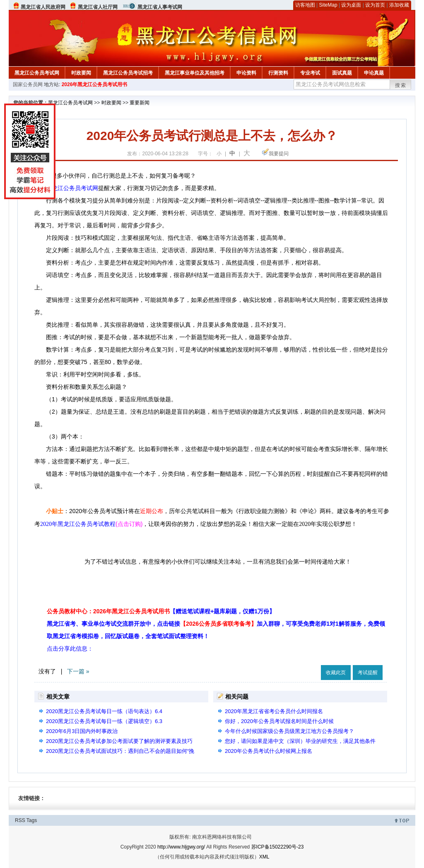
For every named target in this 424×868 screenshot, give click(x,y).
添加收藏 (399, 5)
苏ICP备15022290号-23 (278, 847)
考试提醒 (368, 673)
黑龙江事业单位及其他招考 (195, 73)
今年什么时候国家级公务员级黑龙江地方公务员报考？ (289, 731)
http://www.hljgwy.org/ (181, 847)
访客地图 (305, 5)
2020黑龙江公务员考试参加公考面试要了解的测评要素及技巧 (119, 741)
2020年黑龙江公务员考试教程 (78, 524)
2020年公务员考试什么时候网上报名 (269, 751)
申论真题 (374, 73)
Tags (32, 820)
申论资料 (246, 73)
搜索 (401, 85)
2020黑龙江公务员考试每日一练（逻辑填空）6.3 (104, 721)
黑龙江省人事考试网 (160, 7)
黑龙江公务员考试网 (37, 73)
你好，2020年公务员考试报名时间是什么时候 (279, 721)
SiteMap (328, 5)
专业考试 (310, 73)
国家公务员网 (28, 84)
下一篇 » (78, 671)
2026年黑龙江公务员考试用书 (95, 84)
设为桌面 (351, 5)
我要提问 (279, 154)
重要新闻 (140, 103)
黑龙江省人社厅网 (98, 7)
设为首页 (375, 5)
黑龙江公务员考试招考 (128, 73)
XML (264, 857)
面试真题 (342, 73)
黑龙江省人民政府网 (43, 7)
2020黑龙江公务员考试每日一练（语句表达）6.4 (104, 711)
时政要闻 (81, 73)
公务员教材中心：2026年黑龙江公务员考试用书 (161, 611)
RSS (20, 820)
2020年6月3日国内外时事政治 (82, 731)
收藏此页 (336, 673)
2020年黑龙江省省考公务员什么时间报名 (274, 711)
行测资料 (278, 73)
